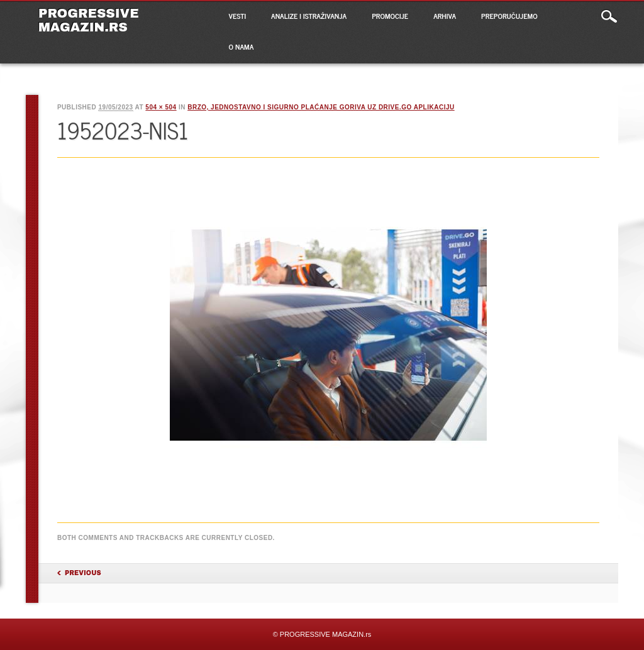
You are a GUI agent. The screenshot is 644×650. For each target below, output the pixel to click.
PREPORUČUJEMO (509, 16)
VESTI (237, 16)
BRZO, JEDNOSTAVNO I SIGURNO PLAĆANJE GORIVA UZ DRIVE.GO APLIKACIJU (321, 107)
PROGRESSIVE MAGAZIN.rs (89, 20)
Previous (83, 573)
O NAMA (241, 47)
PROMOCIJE (390, 16)
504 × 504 (161, 107)
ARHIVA (445, 16)
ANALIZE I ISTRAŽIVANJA (309, 16)
